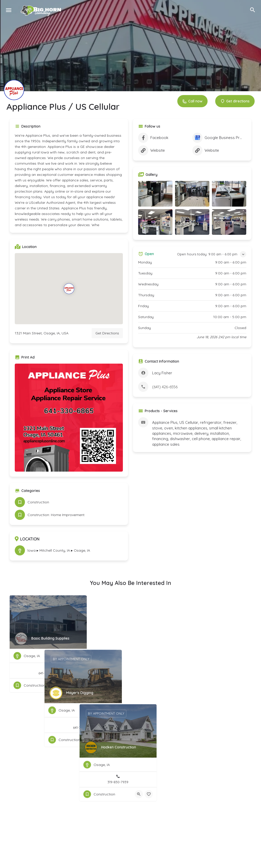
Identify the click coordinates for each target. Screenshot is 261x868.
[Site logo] (42, 10)
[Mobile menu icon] (9, 10)
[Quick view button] (69, 685)
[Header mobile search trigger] (253, 10)
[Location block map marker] (69, 289)
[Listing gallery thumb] (69, 418)
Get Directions (107, 333)
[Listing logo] (14, 90)
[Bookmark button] (79, 685)
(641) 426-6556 (165, 387)
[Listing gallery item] (155, 194)
